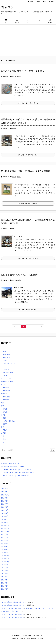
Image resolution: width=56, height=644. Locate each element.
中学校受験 (7, 397)
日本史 (3, 415)
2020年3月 (5, 516)
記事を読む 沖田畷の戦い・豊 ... (28, 155)
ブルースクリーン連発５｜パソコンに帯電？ (16, 470)
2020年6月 (5, 507)
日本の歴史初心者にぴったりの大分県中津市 (22, 71)
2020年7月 (5, 504)
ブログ (5, 360)
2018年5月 (5, 577)
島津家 (14, 128)
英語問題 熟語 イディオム (11, 463)
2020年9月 (5, 498)
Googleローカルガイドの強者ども (13, 608)
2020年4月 (5, 513)
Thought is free (39, 639)
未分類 (3, 433)
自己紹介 (6, 430)
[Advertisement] (28, 41)
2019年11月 (5, 528)
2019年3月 (5, 550)
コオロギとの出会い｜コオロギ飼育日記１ (15, 476)
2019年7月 (5, 537)
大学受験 (6, 400)
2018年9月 (5, 565)
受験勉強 (4, 394)
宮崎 (3, 406)
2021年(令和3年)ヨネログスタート (13, 467)
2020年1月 (5, 522)
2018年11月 (5, 559)
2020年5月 (5, 510)
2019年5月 (5, 543)
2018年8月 (5, 568)
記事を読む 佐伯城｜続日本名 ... (28, 310)
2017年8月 (5, 589)
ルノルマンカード (7, 382)
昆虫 (4, 439)
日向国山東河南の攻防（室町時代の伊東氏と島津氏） (27, 171)
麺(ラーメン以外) (9, 372)
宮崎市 (14, 177)
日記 (3, 427)
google (5, 351)
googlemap (7, 354)
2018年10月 (5, 562)
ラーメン (6, 369)
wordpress (6, 357)
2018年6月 (5, 574)
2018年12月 (5, 556)
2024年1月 (5, 489)
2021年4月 (5, 492)
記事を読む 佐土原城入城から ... (28, 258)
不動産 (3, 385)
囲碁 (3, 403)
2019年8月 (5, 534)
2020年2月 (5, 519)
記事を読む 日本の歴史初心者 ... (28, 103)
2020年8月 (5, 501)
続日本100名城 (16, 76)
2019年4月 (5, 547)
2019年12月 (5, 525)
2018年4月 (5, 580)
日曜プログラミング (10, 363)
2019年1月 (5, 553)
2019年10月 (5, 531)
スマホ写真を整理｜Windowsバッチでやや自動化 (18, 473)
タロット (4, 375)
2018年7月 (5, 571)
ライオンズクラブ (7, 378)
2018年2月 (5, 586)
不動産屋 (6, 388)
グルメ (3, 366)
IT (2, 348)
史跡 (4, 418)
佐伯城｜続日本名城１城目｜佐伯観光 (19, 275)
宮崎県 (5, 412)
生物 (3, 436)
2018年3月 (5, 583)
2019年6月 (5, 540)
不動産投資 (7, 391)
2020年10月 (5, 495)
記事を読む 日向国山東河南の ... (28, 203)
